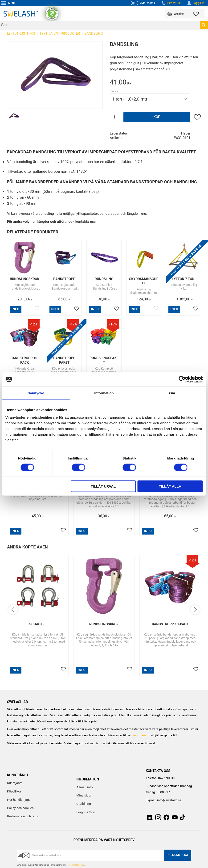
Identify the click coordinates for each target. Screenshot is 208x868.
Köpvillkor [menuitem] (14, 792)
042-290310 (172, 3)
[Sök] (204, 25)
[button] (199, 14)
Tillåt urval (103, 486)
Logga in (196, 3)
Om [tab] (172, 393)
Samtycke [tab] (36, 393)
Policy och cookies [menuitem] (20, 808)
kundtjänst (140, 735)
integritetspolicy (76, 865)
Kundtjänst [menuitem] (15, 783)
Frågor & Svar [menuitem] (86, 812)
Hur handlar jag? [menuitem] (19, 800)
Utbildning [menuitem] (84, 804)
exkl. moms (147, 3)
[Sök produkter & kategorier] (100, 25)
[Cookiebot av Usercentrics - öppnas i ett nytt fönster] (182, 379)
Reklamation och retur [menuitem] (23, 816)
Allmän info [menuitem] (84, 787)
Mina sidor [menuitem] (84, 796)
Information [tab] (104, 393)
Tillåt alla (170, 486)
